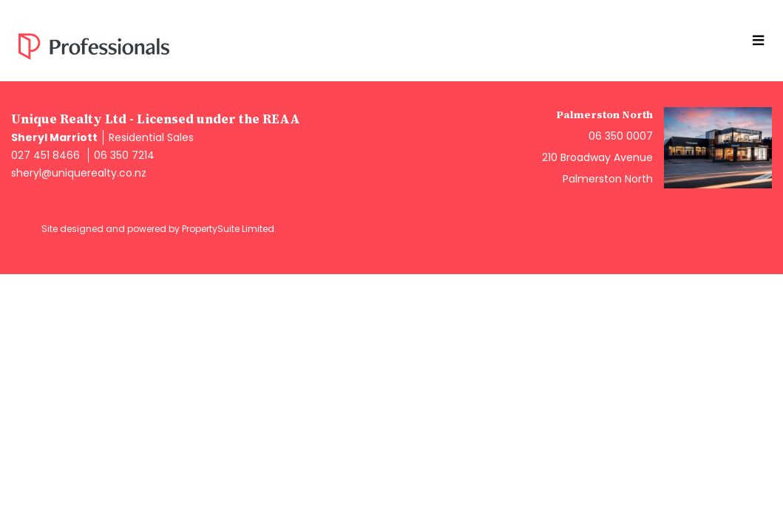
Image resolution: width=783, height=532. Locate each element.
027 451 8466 (45, 155)
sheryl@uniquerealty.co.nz (79, 173)
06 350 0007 (621, 136)
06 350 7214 (124, 155)
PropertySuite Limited (228, 229)
